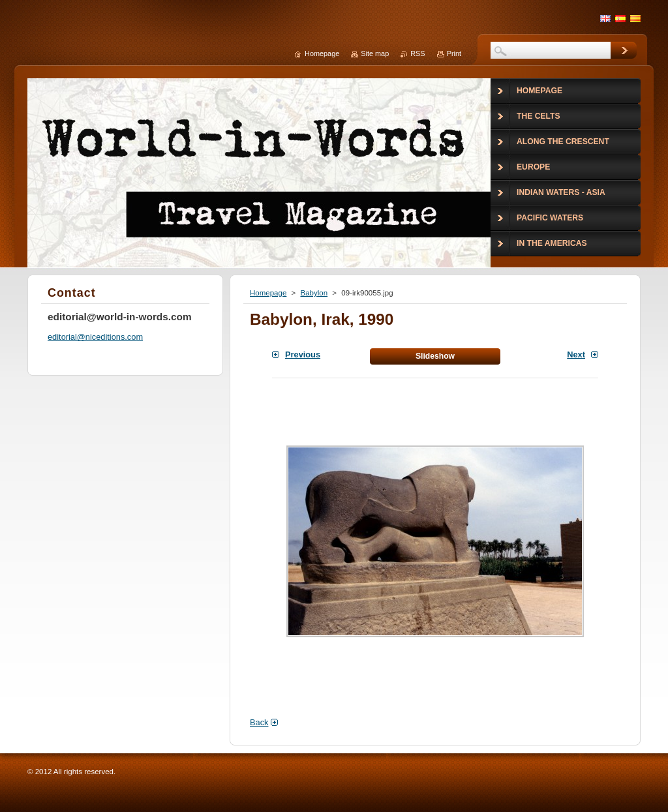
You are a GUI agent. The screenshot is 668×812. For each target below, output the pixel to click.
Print (454, 53)
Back (259, 722)
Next (576, 354)
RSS (417, 53)
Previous (303, 354)
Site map (375, 53)
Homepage (268, 293)
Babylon (314, 293)
